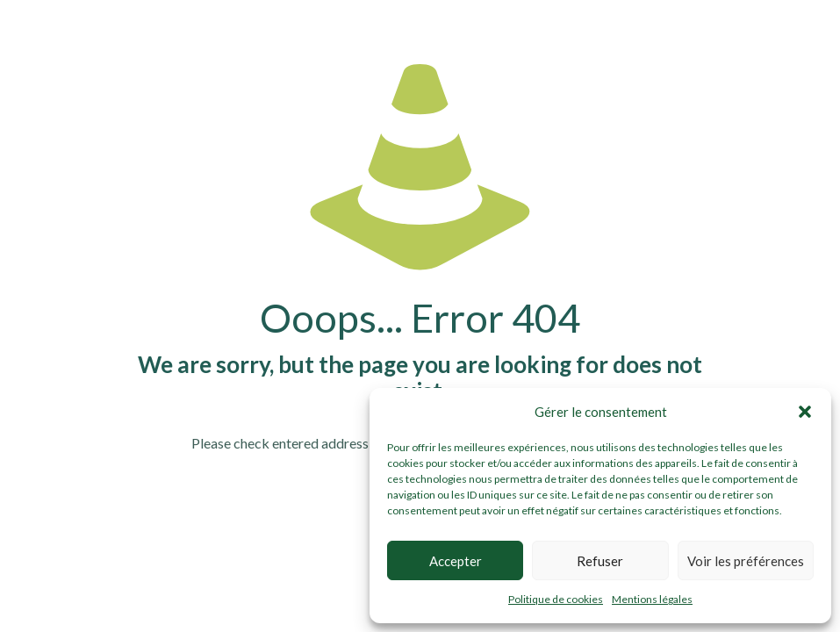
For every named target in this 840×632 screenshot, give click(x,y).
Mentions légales (652, 599)
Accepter (456, 561)
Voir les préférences (746, 561)
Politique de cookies (556, 599)
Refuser (600, 561)
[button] (805, 412)
